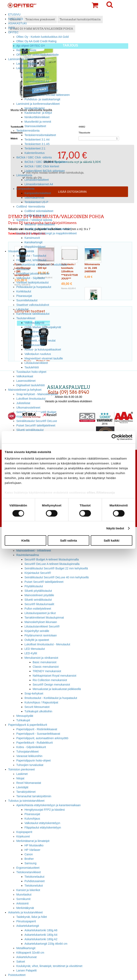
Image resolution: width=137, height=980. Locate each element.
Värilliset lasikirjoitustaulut (32, 282)
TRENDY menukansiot (47, 671)
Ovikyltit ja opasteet (37, 640)
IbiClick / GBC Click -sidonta (34, 157)
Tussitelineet (32, 332)
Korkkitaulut (24, 291)
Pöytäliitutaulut (34, 586)
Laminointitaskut (27, 68)
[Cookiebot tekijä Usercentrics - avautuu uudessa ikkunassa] (114, 437)
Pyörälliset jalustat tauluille (33, 274)
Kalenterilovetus (35, 153)
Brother (29, 859)
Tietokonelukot (34, 886)
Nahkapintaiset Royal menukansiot (54, 676)
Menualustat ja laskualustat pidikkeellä (57, 689)
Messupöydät (25, 716)
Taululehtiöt (32, 367)
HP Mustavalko (34, 845)
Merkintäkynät (25, 908)
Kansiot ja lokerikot (28, 890)
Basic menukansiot (45, 662)
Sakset (21, 962)
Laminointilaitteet (27, 64)
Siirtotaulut (23, 269)
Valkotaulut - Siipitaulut (31, 278)
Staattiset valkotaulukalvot (33, 305)
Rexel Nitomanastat (29, 783)
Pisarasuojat (24, 296)
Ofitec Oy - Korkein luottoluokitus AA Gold (43, 37)
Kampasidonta (25, 189)
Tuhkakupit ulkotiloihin (38, 711)
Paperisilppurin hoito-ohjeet (34, 760)
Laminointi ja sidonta (21, 59)
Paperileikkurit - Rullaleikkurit (35, 743)
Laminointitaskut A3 (37, 77)
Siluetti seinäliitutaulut (38, 600)
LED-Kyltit (31, 653)
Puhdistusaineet (35, 345)
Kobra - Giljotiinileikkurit (31, 747)
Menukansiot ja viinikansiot (41, 658)
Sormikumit (23, 899)
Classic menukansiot (46, 667)
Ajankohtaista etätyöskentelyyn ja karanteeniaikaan (48, 805)
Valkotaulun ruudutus (38, 354)
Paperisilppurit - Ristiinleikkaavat (37, 729)
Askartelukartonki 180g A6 (41, 930)
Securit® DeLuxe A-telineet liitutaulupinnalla (52, 564)
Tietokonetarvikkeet (29, 872)
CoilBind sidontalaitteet (39, 211)
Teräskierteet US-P (36, 202)
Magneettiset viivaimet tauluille (44, 358)
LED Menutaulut (35, 649)
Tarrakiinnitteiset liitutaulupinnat (44, 618)
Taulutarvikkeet (26, 318)
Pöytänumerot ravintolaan (41, 635)
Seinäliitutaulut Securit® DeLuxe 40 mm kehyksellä (57, 577)
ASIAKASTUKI (17, 23)
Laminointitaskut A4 (37, 81)
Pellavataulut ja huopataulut (34, 287)
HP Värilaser (32, 850)
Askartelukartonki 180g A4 (41, 935)
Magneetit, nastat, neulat (40, 341)
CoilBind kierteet (35, 215)
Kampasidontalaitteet (38, 193)
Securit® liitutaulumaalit (39, 604)
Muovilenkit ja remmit (38, 122)
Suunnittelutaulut (27, 300)
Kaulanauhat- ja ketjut (38, 113)
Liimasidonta (24, 175)
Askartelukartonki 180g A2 (41, 939)
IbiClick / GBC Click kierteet (42, 166)
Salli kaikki (112, 540)
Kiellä (25, 540)
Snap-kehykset (34, 693)
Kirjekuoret (23, 836)
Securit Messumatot (37, 707)
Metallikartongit (26, 948)
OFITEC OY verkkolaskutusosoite (38, 55)
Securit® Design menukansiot (51, 685)
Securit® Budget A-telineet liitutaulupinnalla (52, 559)
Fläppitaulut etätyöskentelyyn (43, 827)
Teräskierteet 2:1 (35, 148)
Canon (29, 854)
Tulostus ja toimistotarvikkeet (26, 801)
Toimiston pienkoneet (22, 769)
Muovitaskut (24, 895)
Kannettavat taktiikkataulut (33, 314)
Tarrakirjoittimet (26, 792)
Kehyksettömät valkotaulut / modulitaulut (42, 265)
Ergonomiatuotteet (28, 868)
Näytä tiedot (115, 528)
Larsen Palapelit (27, 970)
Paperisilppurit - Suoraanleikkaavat (38, 734)
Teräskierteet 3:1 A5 (37, 144)
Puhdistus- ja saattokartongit (42, 99)
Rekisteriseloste (26, 50)
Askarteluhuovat (27, 957)
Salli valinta (69, 540)
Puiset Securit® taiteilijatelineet (44, 582)
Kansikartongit (33, 242)
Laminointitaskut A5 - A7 (40, 86)
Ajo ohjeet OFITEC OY (31, 46)
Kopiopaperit (24, 832)
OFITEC (13, 32)
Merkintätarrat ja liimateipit (33, 841)
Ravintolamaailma (28, 555)
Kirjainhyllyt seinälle (37, 631)
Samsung (30, 863)
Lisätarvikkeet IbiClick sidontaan (45, 171)
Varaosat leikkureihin (29, 756)
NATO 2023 (15, 19)
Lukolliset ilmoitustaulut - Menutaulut (47, 644)
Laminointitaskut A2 (37, 72)
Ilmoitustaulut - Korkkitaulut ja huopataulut (51, 698)
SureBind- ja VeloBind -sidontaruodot (48, 229)
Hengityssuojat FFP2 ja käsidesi (45, 810)
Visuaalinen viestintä (21, 251)
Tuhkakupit (23, 720)
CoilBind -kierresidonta (31, 207)
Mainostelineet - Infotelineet (34, 551)
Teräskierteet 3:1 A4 (37, 140)
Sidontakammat (34, 198)
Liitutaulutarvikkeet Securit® (42, 626)
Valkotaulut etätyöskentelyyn (42, 823)
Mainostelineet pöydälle (39, 595)
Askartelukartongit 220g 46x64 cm (46, 944)
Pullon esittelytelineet (38, 609)
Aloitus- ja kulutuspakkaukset (43, 349)
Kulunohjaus (32, 819)
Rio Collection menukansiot (50, 680)
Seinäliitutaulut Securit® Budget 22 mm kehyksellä (56, 568)
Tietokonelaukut (34, 877)
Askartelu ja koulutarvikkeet (25, 912)
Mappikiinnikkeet (35, 247)
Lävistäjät (22, 787)
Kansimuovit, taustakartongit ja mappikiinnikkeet (46, 233)
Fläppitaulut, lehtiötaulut (31, 260)
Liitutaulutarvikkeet (36, 363)
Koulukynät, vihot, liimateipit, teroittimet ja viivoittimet (49, 966)
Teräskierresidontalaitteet (40, 135)
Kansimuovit (32, 238)
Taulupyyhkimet (34, 336)
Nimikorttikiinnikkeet (37, 117)
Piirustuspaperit (26, 921)
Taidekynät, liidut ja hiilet (32, 917)
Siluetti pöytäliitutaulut (38, 591)
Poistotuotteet (17, 975)
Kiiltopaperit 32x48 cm (30, 953)
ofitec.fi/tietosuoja (101, 492)
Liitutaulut (22, 309)
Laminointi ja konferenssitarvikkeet (38, 104)
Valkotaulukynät (34, 323)
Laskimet (22, 774)
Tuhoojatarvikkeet (27, 752)
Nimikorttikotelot (35, 108)
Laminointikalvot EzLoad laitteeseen (47, 95)
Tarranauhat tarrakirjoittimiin (34, 796)
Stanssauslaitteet (35, 126)
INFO (12, 28)
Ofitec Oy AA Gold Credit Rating (36, 41)
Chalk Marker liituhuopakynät (43, 327)
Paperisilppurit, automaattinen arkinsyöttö (42, 738)
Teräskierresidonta (28, 131)
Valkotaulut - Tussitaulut (31, 256)
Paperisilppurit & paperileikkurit (28, 725)
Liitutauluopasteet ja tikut (40, 613)
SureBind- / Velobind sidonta (34, 220)
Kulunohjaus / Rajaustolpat (41, 702)
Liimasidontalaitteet (37, 180)
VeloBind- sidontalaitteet (40, 224)
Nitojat (20, 778)
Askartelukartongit (28, 926)
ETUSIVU (14, 14)
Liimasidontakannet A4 (39, 184)
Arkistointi (22, 903)
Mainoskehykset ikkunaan (41, 622)
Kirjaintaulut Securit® (38, 573)
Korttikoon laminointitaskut (41, 90)
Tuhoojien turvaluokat (30, 765)
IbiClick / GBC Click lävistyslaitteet (46, 162)
